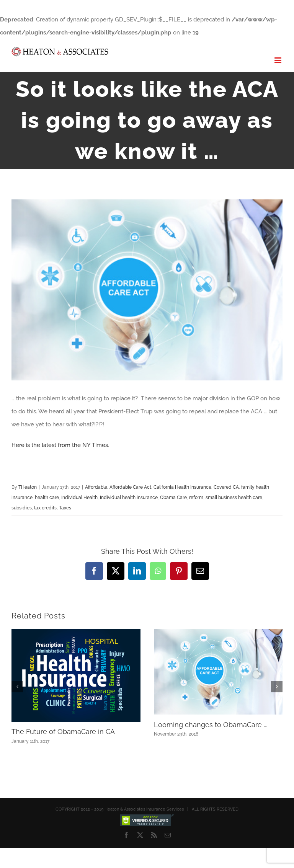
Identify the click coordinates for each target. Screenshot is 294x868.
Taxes (65, 508)
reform (196, 498)
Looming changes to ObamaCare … (210, 725)
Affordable (96, 487)
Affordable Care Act (130, 487)
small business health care (234, 498)
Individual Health (79, 498)
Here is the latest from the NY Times (60, 445)
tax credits (45, 508)
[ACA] (147, 290)
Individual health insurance (129, 498)
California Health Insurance (182, 487)
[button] (17, 687)
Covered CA (226, 487)
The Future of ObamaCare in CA (63, 732)
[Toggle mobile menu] (278, 60)
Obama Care (173, 498)
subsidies (22, 508)
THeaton (28, 487)
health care (47, 498)
